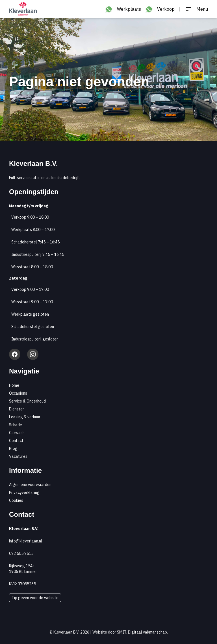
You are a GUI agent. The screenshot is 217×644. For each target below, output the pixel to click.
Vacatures (18, 456)
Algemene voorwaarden (30, 485)
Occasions (18, 393)
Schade (16, 425)
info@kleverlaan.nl (26, 541)
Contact (16, 441)
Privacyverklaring (24, 493)
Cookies (16, 500)
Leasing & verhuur (25, 417)
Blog (13, 449)
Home (14, 385)
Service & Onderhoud (27, 401)
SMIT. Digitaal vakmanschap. (142, 632)
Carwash (17, 433)
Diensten (17, 409)
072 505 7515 (21, 553)
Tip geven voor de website (35, 598)
